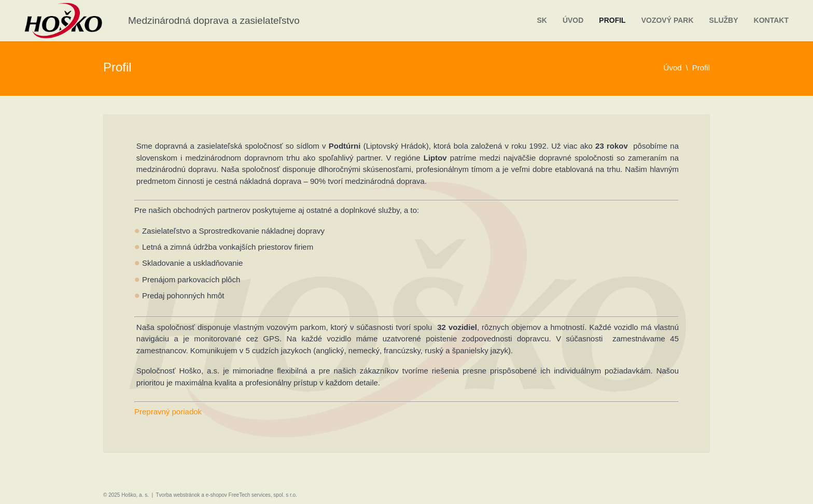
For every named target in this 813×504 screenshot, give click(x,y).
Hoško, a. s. (135, 495)
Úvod (573, 20)
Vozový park (668, 20)
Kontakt (771, 20)
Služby (724, 20)
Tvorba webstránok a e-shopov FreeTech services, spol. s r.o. (227, 495)
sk (542, 20)
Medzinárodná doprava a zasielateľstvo (214, 20)
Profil (612, 20)
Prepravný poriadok (168, 412)
